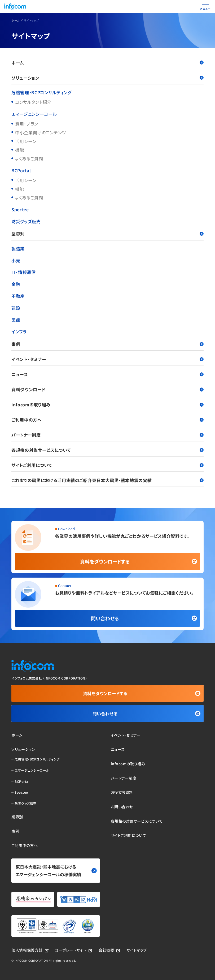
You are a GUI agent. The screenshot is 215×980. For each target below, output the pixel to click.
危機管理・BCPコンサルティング (41, 92)
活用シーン (26, 141)
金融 (16, 284)
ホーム (107, 63)
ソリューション (107, 78)
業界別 (107, 234)
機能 (19, 150)
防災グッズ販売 (26, 221)
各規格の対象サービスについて (107, 450)
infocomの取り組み (107, 405)
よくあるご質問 (29, 158)
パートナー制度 (107, 435)
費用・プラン (27, 124)
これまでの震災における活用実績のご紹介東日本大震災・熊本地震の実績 (107, 480)
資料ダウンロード (107, 389)
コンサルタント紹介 (33, 102)
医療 (16, 320)
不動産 (18, 296)
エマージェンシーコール (34, 114)
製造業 (18, 248)
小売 (16, 260)
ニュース (107, 374)
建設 (16, 308)
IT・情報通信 (23, 272)
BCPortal (21, 170)
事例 (107, 344)
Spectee (20, 209)
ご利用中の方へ (107, 420)
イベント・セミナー (107, 359)
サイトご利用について (107, 465)
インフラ (19, 332)
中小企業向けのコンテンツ (41, 132)
